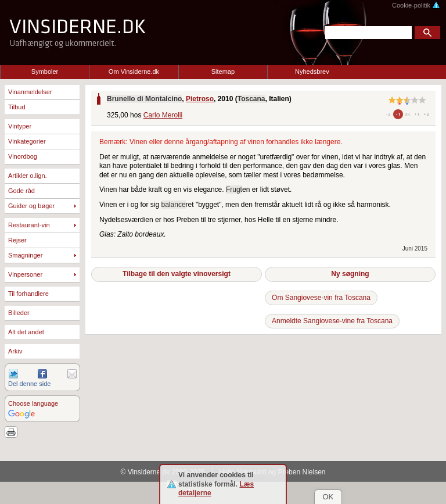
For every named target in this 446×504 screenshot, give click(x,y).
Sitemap (223, 72)
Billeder (19, 313)
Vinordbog (23, 156)
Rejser (17, 240)
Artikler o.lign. (28, 176)
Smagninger (25, 255)
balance (174, 205)
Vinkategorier (27, 141)
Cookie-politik (416, 5)
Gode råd (21, 191)
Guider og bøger (31, 206)
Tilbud (17, 107)
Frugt (234, 190)
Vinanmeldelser (30, 92)
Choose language (33, 403)
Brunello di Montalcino (144, 99)
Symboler (45, 72)
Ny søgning (350, 274)
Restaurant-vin (29, 225)
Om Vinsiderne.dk (134, 72)
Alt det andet (26, 332)
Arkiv (15, 351)
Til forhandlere (28, 294)
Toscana (251, 99)
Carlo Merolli (163, 115)
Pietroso (200, 99)
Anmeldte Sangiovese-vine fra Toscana (332, 321)
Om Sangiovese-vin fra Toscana (321, 298)
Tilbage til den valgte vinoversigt (177, 274)
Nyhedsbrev (312, 72)
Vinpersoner (25, 274)
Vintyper (20, 126)
